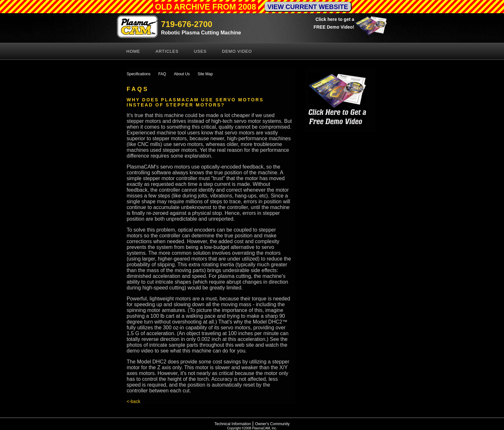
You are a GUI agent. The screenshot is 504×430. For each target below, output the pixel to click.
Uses (200, 51)
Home (133, 51)
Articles (167, 51)
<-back (133, 401)
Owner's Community (272, 424)
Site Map (205, 74)
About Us (182, 74)
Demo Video (237, 51)
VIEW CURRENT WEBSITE (308, 7)
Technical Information (233, 424)
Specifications (139, 74)
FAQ (162, 74)
